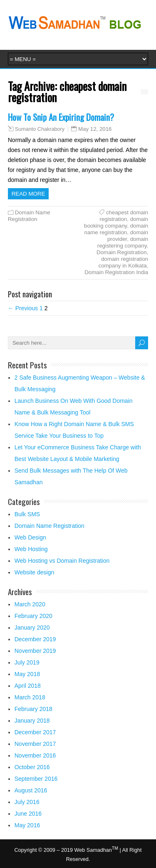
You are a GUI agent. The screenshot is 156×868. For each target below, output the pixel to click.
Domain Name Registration (29, 216)
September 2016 (36, 779)
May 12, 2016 (95, 129)
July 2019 (27, 662)
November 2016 (35, 755)
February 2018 (33, 709)
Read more (28, 194)
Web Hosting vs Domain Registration (62, 561)
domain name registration (116, 229)
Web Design (30, 537)
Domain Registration (121, 252)
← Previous (23, 308)
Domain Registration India (116, 272)
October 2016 (32, 767)
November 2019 (35, 651)
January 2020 (32, 628)
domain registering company (123, 242)
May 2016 (27, 825)
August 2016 (31, 790)
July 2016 (27, 802)
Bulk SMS (27, 514)
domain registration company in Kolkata (124, 262)
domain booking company (116, 222)
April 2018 (28, 686)
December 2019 (35, 639)
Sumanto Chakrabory (40, 129)
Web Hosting (31, 549)
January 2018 (32, 721)
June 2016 (28, 814)
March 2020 (30, 604)
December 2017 (35, 732)
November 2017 (35, 744)
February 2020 (33, 616)
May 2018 (27, 674)
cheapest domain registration (124, 216)
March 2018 (30, 697)
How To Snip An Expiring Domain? (61, 117)
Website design (34, 572)
